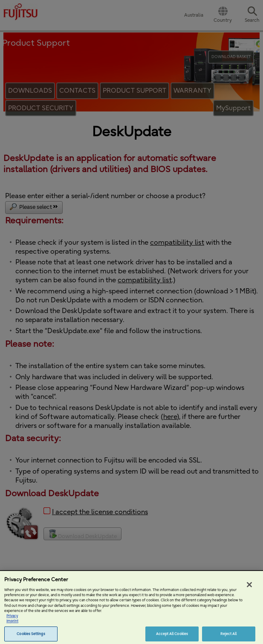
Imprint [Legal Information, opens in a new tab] (12, 625)
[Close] (249, 588)
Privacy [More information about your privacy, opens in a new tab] (12, 619)
